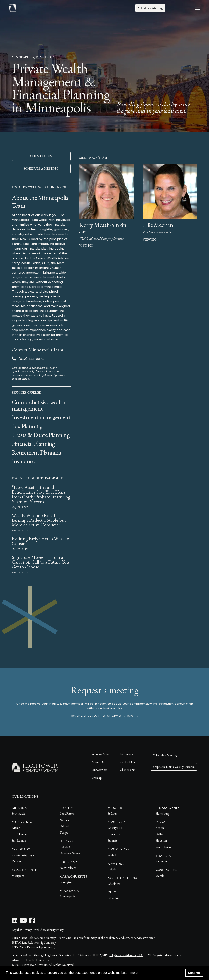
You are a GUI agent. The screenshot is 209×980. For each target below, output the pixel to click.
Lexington (66, 882)
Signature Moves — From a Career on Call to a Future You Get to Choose (40, 562)
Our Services (100, 770)
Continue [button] (194, 973)
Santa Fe (113, 855)
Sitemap (97, 778)
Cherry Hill (115, 828)
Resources (126, 754)
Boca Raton (67, 813)
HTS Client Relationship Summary (34, 947)
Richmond (162, 861)
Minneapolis (67, 896)
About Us (98, 762)
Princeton (114, 834)
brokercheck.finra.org (35, 960)
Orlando (65, 826)
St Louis (113, 813)
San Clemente (20, 834)
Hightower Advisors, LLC (127, 955)
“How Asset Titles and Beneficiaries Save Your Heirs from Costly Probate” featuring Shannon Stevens (41, 494)
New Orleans (68, 868)
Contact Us (127, 762)
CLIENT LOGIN (41, 156)
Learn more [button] (129, 973)
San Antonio (163, 847)
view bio (86, 245)
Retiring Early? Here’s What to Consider (41, 541)
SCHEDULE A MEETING (41, 169)
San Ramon (19, 841)
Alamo (16, 828)
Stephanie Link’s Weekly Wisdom (174, 767)
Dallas (159, 834)
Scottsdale (18, 813)
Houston (161, 841)
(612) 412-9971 (31, 359)
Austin (160, 828)
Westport (18, 876)
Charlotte (114, 884)
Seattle (160, 876)
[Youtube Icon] (23, 922)
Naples (64, 820)
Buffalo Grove (68, 847)
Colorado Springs (23, 855)
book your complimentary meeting (105, 716)
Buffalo (112, 869)
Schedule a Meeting (150, 8)
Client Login (128, 770)
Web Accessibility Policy (49, 930)
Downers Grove (70, 853)
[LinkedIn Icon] (15, 922)
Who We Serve (101, 754)
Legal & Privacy (22, 930)
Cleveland (114, 898)
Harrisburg (163, 813)
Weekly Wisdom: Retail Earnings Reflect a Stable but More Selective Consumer (39, 520)
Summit (112, 841)
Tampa (64, 833)
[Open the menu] (198, 8)
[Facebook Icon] (32, 922)
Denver (16, 861)
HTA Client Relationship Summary (34, 942)
